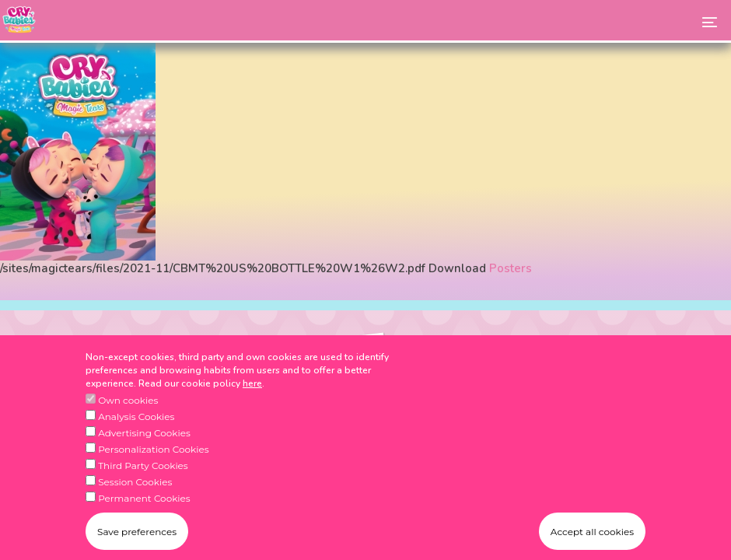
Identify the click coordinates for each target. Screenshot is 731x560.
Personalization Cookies (153, 465)
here (252, 400)
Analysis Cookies (136, 433)
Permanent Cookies (144, 514)
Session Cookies (135, 498)
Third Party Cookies (143, 482)
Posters (511, 268)
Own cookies (128, 416)
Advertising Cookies (144, 449)
